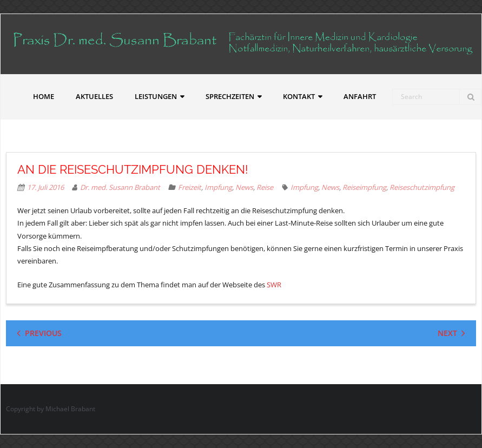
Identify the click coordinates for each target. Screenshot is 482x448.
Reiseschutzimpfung (422, 187)
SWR (274, 285)
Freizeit (190, 187)
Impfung (218, 187)
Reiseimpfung (364, 187)
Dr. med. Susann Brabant (120, 187)
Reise (265, 187)
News (244, 187)
